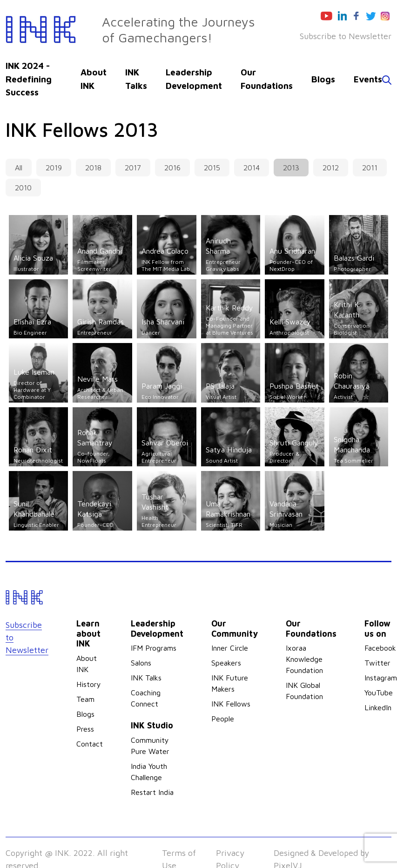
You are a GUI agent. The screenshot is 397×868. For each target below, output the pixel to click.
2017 (133, 168)
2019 (54, 168)
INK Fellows (231, 704)
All (19, 168)
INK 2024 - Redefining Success (29, 79)
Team (85, 699)
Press (85, 729)
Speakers (226, 663)
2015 (212, 168)
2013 (291, 168)
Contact (90, 744)
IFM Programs (154, 648)
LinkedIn (378, 707)
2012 (331, 168)
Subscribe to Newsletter (346, 36)
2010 (23, 188)
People (223, 719)
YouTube (379, 693)
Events (368, 79)
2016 (172, 168)
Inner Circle (230, 648)
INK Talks (146, 678)
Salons (141, 663)
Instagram (381, 678)
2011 (370, 168)
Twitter (377, 663)
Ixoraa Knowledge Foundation (304, 659)
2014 (252, 168)
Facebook (380, 648)
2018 (93, 168)
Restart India (152, 792)
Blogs (323, 79)
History (89, 684)
